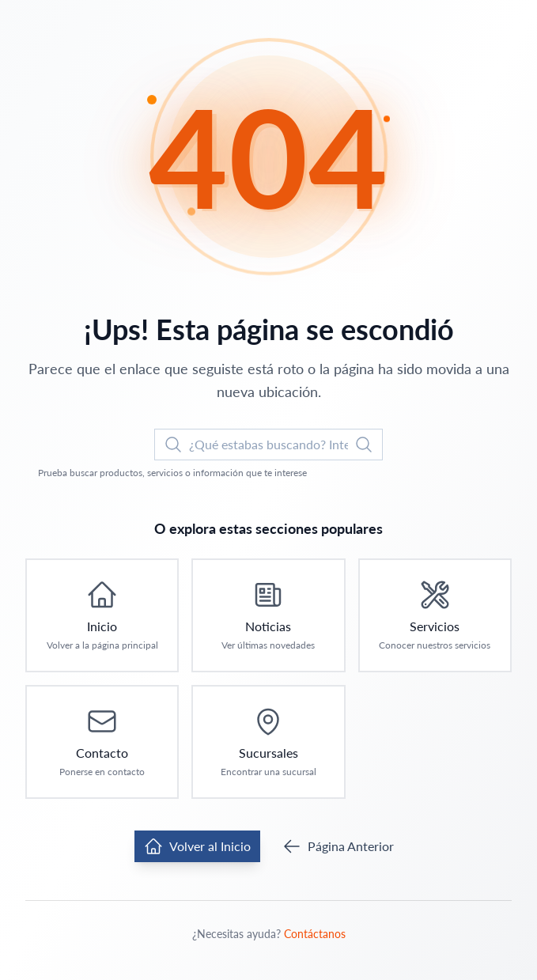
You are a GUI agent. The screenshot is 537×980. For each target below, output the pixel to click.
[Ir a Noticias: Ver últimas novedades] (268, 615)
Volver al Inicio (197, 846)
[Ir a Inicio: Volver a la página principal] (102, 615)
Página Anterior (338, 846)
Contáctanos (315, 934)
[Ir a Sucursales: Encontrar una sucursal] (268, 742)
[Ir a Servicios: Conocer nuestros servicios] (435, 615)
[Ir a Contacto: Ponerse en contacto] (102, 742)
